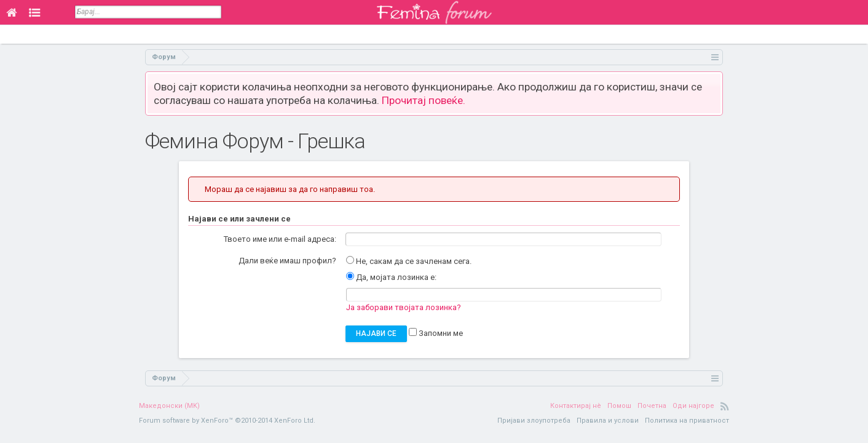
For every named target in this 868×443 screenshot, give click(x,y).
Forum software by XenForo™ (227, 421)
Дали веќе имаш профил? (287, 261)
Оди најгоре (693, 406)
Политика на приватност (687, 421)
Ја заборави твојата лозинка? (404, 307)
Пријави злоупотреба (534, 421)
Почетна (652, 406)
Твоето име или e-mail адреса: (280, 239)
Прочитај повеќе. (424, 100)
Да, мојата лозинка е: (391, 277)
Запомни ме (436, 333)
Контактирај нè (576, 406)
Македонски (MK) (169, 406)
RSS (725, 406)
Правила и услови (608, 421)
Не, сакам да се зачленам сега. (409, 261)
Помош (619, 406)
